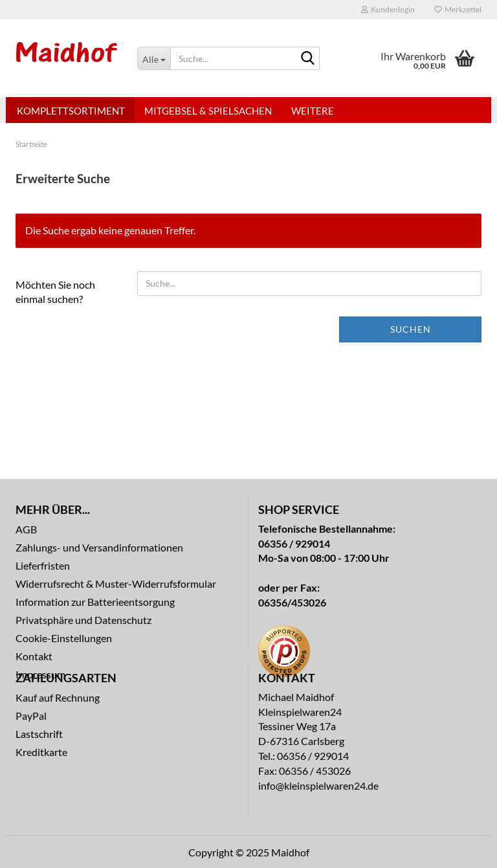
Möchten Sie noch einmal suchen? (55, 292)
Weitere (313, 111)
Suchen (411, 329)
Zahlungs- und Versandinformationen (99, 547)
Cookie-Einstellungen (64, 638)
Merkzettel (458, 9)
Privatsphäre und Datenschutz (83, 620)
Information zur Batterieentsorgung (95, 602)
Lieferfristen (43, 565)
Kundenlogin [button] (388, 9)
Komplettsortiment (71, 111)
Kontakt (34, 656)
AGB (26, 529)
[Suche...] (154, 58)
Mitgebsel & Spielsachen (208, 111)
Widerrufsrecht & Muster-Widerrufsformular (116, 584)
